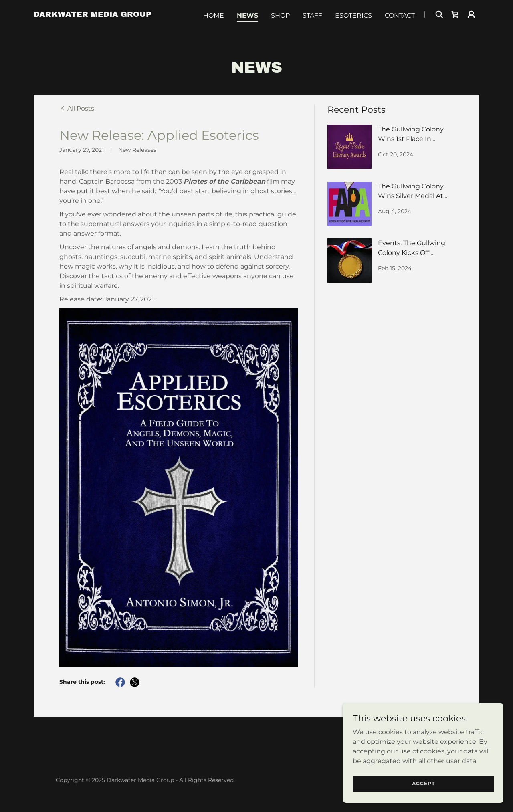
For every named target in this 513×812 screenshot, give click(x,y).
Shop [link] (280, 15)
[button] (471, 14)
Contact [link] (400, 15)
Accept (423, 783)
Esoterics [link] (353, 15)
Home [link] (214, 15)
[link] (93, 15)
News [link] (247, 15)
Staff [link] (312, 15)
